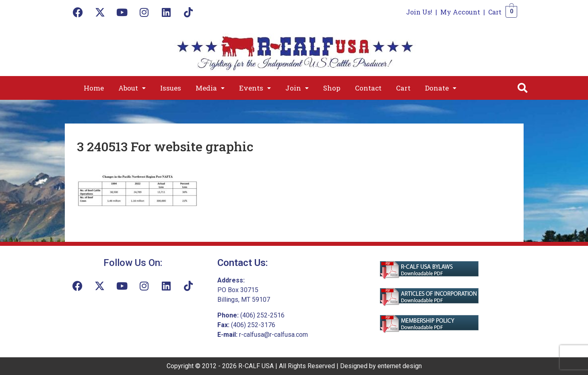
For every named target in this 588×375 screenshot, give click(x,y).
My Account (460, 12)
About (132, 88)
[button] (132, 88)
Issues (171, 88)
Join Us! (419, 12)
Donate (441, 88)
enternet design (400, 366)
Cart (495, 12)
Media (210, 88)
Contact (368, 88)
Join (297, 88)
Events (255, 88)
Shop (332, 88)
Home (94, 88)
